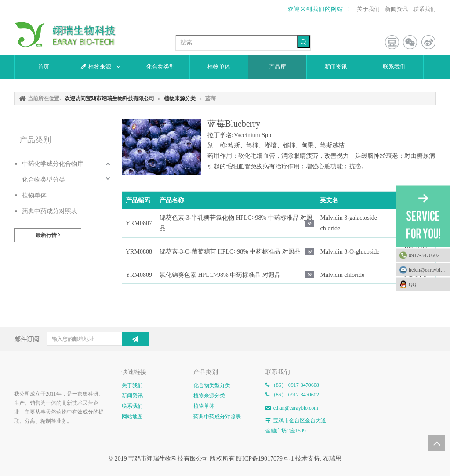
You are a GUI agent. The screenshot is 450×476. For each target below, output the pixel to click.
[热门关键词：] (304, 42)
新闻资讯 (396, 9)
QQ (427, 284)
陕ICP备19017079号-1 (265, 459)
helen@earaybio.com (429, 269)
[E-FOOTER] (21, 374)
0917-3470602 (424, 255)
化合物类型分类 (44, 180)
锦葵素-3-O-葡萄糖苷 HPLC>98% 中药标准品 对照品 (230, 252)
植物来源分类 (209, 396)
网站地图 (132, 417)
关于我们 (368, 9)
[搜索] (236, 43)
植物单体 (34, 195)
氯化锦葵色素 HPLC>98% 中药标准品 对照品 (220, 275)
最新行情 (48, 235)
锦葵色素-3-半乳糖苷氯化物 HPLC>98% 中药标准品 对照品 (236, 223)
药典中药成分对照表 (50, 211)
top (436, 443)
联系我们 (425, 9)
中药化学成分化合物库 (53, 164)
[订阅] (135, 339)
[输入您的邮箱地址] (83, 339)
